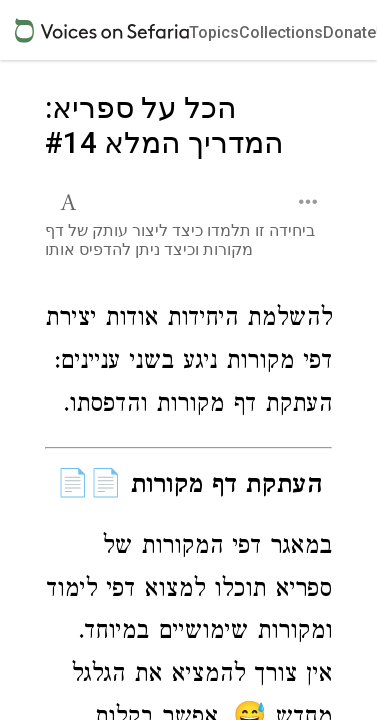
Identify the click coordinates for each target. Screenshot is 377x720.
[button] (70, 200)
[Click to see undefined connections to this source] (188, 364)
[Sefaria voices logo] (102, 30)
